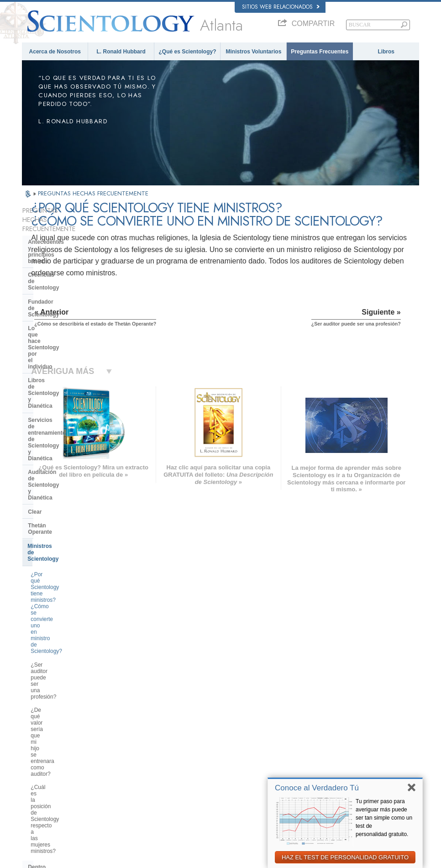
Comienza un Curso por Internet (350, 743)
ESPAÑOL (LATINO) (130, 732)
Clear (35, 356)
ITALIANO (118, 759)
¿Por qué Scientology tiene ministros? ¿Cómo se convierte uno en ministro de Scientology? (74, 405)
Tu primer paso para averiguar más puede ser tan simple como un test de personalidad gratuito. (384, 818)
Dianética (325, 708)
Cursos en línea (224, 752)
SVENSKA (119, 724)
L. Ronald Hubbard (121, 52)
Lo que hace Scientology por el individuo (68, 284)
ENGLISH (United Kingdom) (58, 715)
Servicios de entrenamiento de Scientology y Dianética (68, 318)
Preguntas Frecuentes (320, 52)
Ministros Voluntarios (254, 52)
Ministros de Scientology (60, 384)
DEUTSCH (39, 787)
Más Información (225, 761)
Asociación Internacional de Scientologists (345, 764)
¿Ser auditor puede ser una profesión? (64, 429)
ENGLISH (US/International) (58, 706)
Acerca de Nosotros (55, 52)
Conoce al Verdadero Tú (317, 788)
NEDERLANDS (44, 779)
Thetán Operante (50, 369)
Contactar (217, 769)
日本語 (34, 752)
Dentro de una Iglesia (55, 494)
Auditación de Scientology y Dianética (65, 338)
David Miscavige (333, 734)
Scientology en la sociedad (63, 617)
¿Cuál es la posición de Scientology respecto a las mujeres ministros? (73, 471)
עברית (35, 742)
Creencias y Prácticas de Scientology (248, 708)
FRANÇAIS (39, 732)
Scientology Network (337, 717)
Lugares (215, 779)
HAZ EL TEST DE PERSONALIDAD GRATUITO (345, 857)
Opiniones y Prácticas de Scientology (60, 510)
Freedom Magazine (336, 776)
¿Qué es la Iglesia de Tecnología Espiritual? (70, 586)
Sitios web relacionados (281, 7)
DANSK (35, 724)
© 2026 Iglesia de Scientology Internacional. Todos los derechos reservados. (107, 858)
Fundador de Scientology (61, 267)
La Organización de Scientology (69, 542)
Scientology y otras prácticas (66, 528)
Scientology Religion (337, 726)
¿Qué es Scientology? (188, 52)
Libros (386, 52)
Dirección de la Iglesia (57, 555)
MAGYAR (118, 706)
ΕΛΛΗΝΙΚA (120, 750)
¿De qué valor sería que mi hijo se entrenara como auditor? (72, 448)
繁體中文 (37, 769)
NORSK (116, 715)
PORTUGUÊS (123, 768)
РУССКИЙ (38, 761)
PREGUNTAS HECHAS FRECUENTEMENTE (93, 193)
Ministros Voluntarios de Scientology (355, 752)
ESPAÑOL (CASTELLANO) (138, 741)
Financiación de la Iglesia (61, 603)
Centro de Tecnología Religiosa (68, 569)
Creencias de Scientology (61, 253)
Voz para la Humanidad (232, 717)
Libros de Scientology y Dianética (72, 301)
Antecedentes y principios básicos (62, 236)
